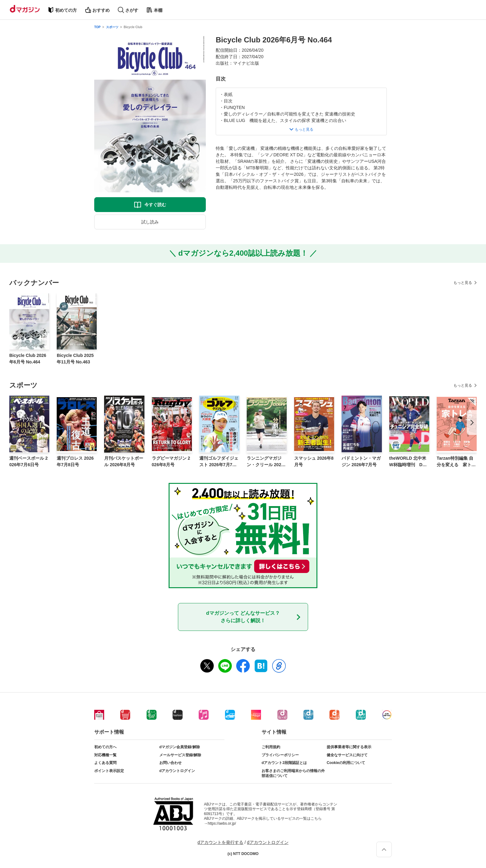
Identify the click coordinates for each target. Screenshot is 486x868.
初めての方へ (105, 747)
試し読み (150, 222)
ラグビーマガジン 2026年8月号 (171, 461)
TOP (97, 27)
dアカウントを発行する (220, 842)
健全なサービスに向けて (347, 755)
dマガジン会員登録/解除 (180, 747)
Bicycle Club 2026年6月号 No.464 (28, 359)
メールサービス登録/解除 (180, 755)
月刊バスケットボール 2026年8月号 (124, 461)
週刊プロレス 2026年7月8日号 (75, 461)
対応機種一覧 (105, 755)
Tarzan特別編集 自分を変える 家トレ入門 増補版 (456, 462)
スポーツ (112, 27)
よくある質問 (105, 763)
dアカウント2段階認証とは (284, 763)
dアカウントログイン (177, 771)
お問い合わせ (170, 763)
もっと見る (463, 283)
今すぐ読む (155, 205)
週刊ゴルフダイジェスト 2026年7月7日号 (219, 462)
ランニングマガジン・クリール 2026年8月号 (265, 462)
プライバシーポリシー (280, 755)
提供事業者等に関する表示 (349, 747)
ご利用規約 (271, 747)
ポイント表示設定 (109, 771)
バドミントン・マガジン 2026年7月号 (361, 461)
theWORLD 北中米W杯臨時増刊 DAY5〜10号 (409, 462)
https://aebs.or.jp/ (222, 823)
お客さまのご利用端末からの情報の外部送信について (293, 773)
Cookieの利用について (346, 763)
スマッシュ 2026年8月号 (314, 461)
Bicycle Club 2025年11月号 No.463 (75, 359)
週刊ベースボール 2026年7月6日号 (29, 461)
